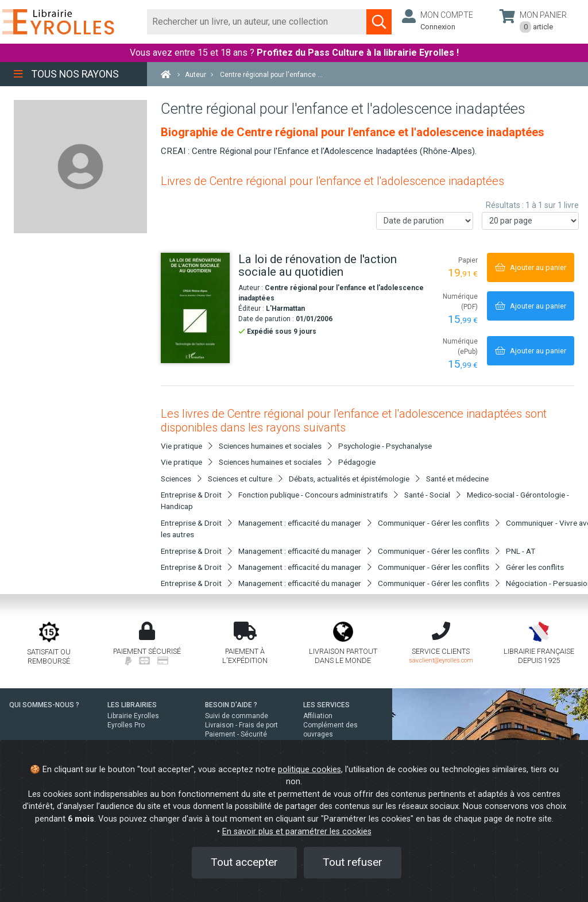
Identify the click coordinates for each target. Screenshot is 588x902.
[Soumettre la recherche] (379, 22)
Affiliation (318, 716)
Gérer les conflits (535, 567)
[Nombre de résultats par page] (530, 221)
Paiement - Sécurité (236, 734)
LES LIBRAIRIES (132, 705)
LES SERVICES (326, 705)
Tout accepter (244, 862)
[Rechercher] (257, 22)
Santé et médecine (457, 479)
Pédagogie (357, 462)
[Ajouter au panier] (531, 267)
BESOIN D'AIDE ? (231, 705)
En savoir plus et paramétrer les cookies (297, 832)
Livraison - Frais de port (241, 725)
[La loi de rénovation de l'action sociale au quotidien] (195, 308)
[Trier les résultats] (425, 221)
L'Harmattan (285, 309)
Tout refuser (353, 862)
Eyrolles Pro (126, 725)
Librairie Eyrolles (133, 716)
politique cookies (310, 770)
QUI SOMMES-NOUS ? (44, 705)
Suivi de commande (237, 716)
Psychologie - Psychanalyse (385, 446)
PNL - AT (521, 551)
